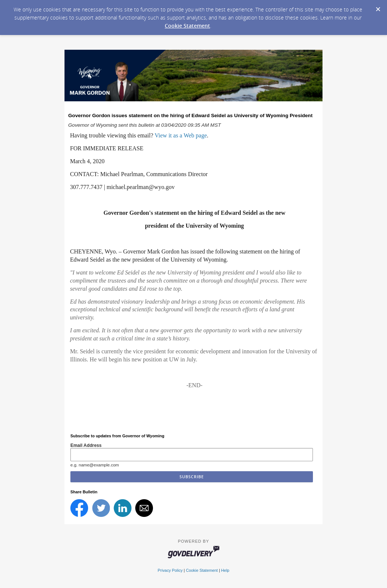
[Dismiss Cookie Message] (378, 7)
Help (225, 570)
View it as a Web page (181, 135)
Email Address (86, 445)
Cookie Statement (187, 26)
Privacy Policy (170, 570)
